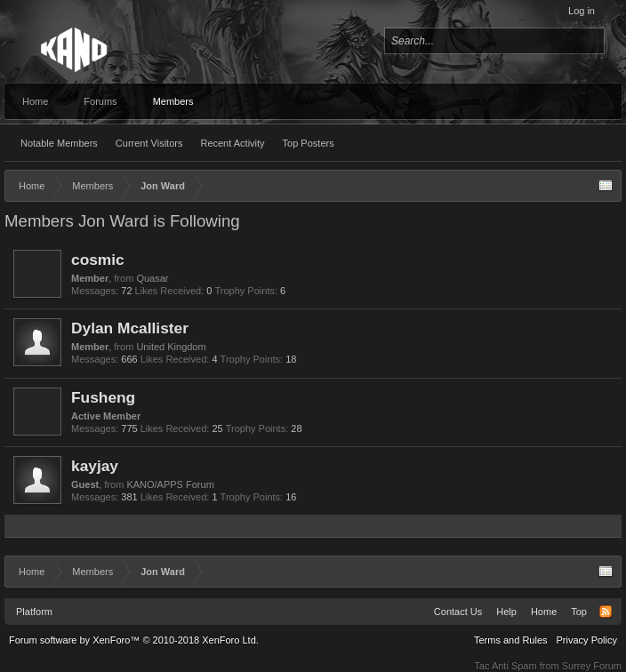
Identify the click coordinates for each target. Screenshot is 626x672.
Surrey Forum (592, 666)
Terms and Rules (511, 640)
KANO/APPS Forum (170, 484)
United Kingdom (171, 347)
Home (35, 101)
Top (579, 612)
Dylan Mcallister (130, 328)
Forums (100, 101)
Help (506, 612)
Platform (34, 612)
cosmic (98, 260)
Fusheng (103, 397)
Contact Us (458, 612)
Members (173, 101)
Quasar (152, 278)
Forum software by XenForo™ (134, 640)
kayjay (95, 466)
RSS (606, 612)
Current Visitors (149, 143)
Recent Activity (232, 143)
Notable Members (59, 143)
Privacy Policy (587, 640)
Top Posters (309, 143)
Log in (582, 11)
